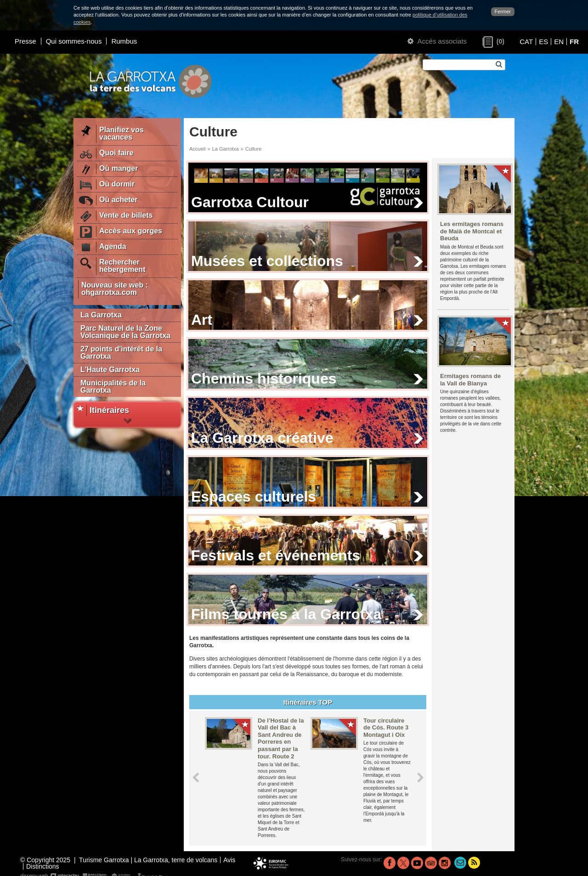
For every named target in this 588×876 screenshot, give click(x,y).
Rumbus (124, 41)
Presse (25, 41)
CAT (526, 42)
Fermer (503, 11)
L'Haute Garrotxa (110, 370)
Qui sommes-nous (74, 41)
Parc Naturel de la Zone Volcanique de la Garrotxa (125, 332)
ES (543, 42)
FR (574, 42)
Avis (229, 860)
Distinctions (43, 866)
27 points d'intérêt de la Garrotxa (121, 353)
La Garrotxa (101, 315)
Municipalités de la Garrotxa (113, 387)
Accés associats (437, 41)
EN (559, 42)
